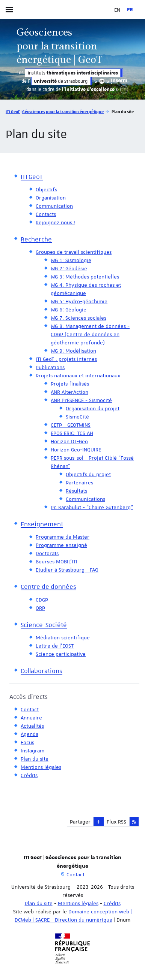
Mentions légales (78, 903)
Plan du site (39, 903)
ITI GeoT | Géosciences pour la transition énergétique (55, 111)
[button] (99, 822)
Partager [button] (80, 822)
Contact (76, 874)
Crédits (112, 903)
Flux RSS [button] (116, 822)
